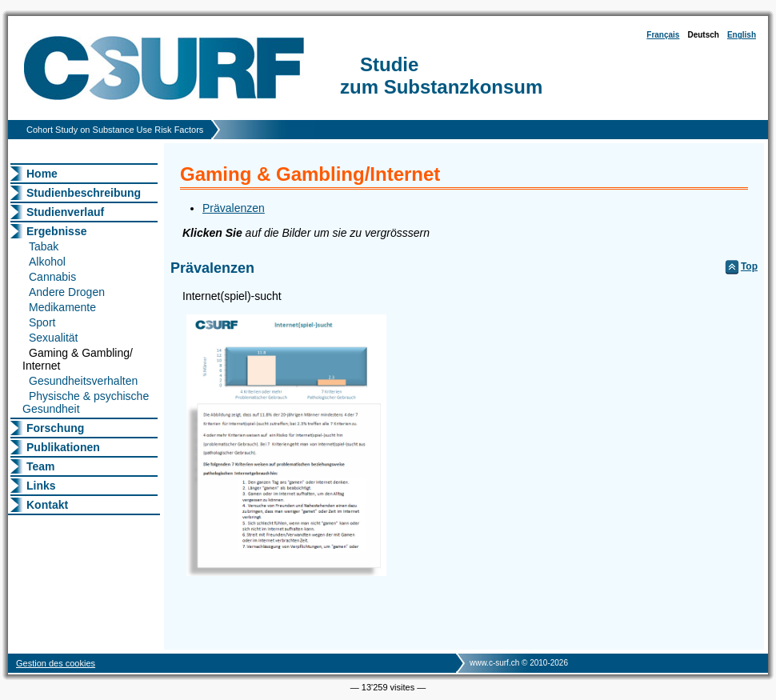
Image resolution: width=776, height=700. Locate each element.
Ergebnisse (56, 231)
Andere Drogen (67, 292)
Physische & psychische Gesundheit (86, 402)
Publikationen (63, 447)
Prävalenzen (234, 208)
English (742, 35)
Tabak (44, 246)
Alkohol (47, 262)
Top (749, 266)
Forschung (55, 428)
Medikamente (62, 307)
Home (42, 174)
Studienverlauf (65, 212)
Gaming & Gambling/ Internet (78, 359)
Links (41, 486)
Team (41, 466)
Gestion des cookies (56, 663)
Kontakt (47, 505)
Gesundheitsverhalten (83, 381)
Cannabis (52, 277)
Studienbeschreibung (84, 193)
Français (663, 35)
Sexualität (53, 338)
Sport (42, 322)
